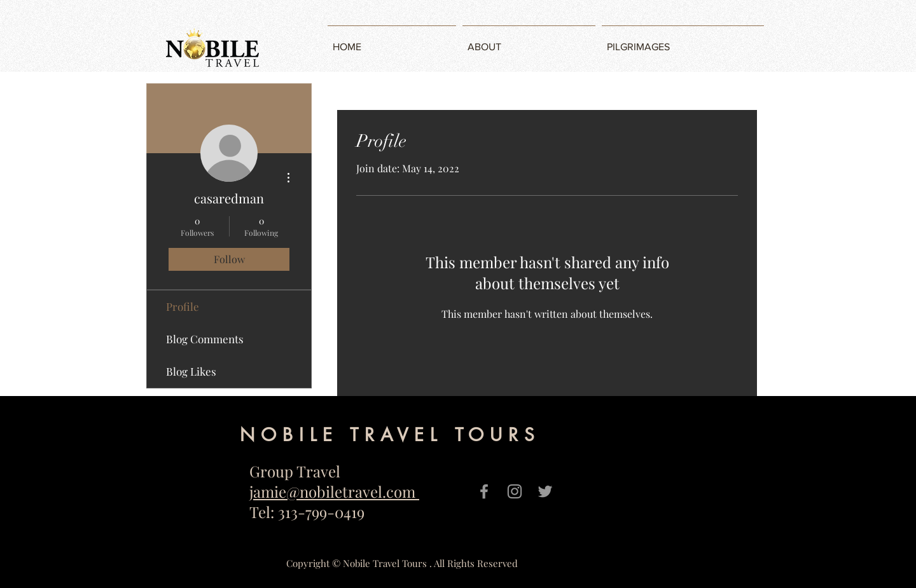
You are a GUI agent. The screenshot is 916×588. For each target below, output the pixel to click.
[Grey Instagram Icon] (515, 491)
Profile (183, 306)
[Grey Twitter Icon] (545, 491)
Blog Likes (191, 371)
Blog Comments (205, 339)
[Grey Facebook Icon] (484, 491)
